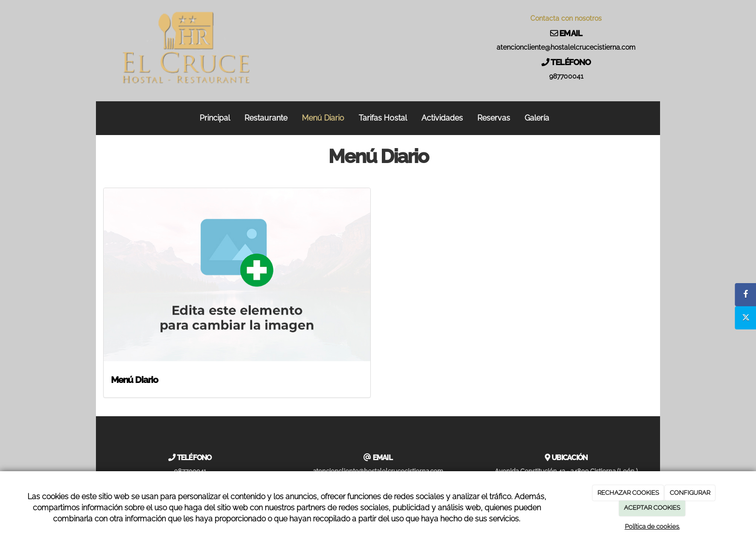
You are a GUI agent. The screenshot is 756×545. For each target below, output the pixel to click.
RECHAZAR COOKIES (628, 493)
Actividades (442, 118)
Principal (215, 118)
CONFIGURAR (690, 493)
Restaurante (266, 118)
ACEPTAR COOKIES (652, 508)
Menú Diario (323, 118)
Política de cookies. (652, 526)
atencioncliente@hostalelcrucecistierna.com (566, 47)
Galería (537, 118)
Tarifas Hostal (383, 118)
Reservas (494, 118)
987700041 (566, 76)
